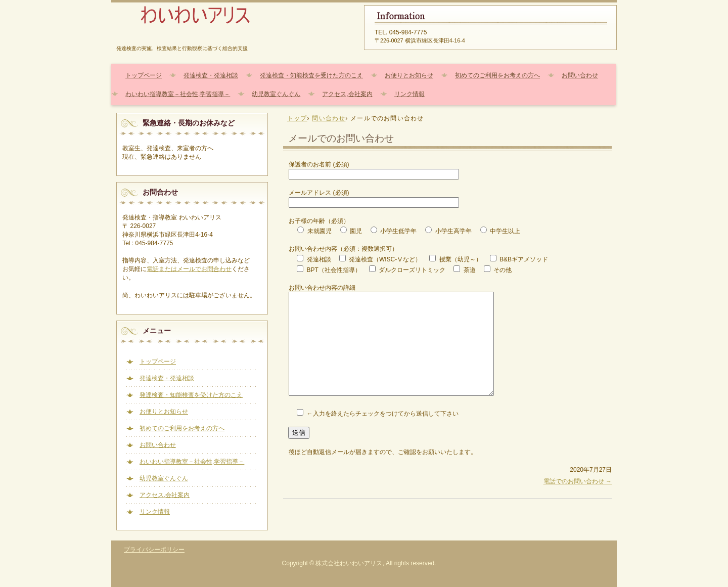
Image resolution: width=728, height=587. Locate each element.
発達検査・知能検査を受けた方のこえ (311, 75)
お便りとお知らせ (409, 75)
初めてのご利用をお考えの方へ (497, 75)
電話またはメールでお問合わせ (189, 269)
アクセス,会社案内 (347, 94)
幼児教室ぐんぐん (276, 94)
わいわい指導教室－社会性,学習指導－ (178, 94)
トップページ (144, 75)
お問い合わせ (580, 75)
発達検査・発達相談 (211, 75)
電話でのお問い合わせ (578, 481)
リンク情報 (409, 94)
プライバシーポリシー (154, 550)
